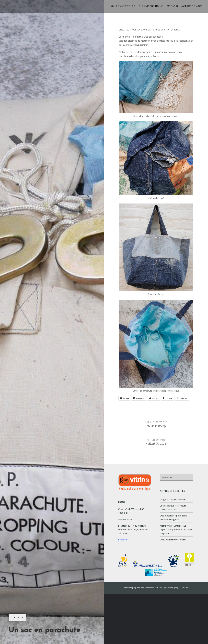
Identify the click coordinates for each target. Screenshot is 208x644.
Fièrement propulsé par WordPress (138, 588)
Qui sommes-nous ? (123, 6)
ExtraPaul (185, 588)
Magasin (173, 6)
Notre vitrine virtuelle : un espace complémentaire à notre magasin (176, 529)
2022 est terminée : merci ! (174, 540)
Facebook (123, 540)
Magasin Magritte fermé (173, 499)
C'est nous (17, 618)
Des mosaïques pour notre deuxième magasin (173, 517)
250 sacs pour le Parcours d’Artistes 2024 (173, 507)
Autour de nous (192, 6)
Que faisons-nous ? (151, 6)
